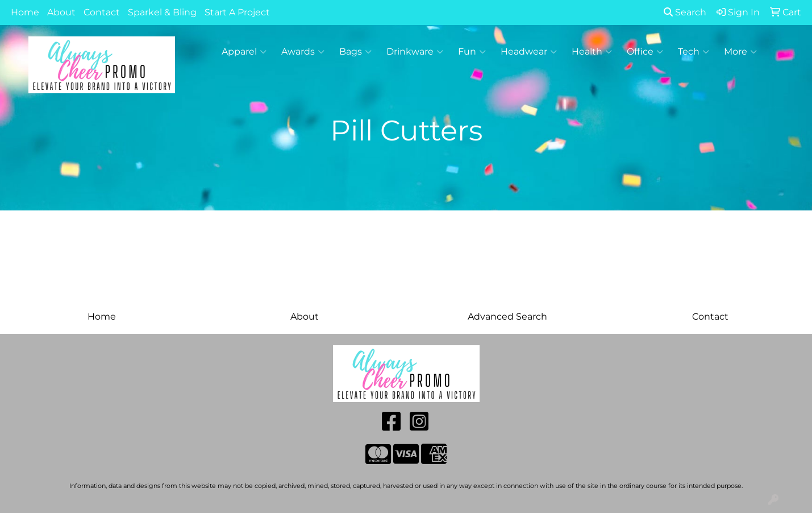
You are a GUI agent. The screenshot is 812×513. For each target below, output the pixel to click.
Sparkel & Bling (162, 12)
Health (592, 52)
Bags (355, 52)
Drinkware (415, 52)
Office (645, 52)
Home (25, 12)
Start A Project (237, 12)
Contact (102, 12)
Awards (303, 52)
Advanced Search (507, 317)
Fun (472, 52)
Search (685, 12)
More (740, 52)
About (61, 12)
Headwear (529, 52)
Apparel (244, 52)
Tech (694, 52)
